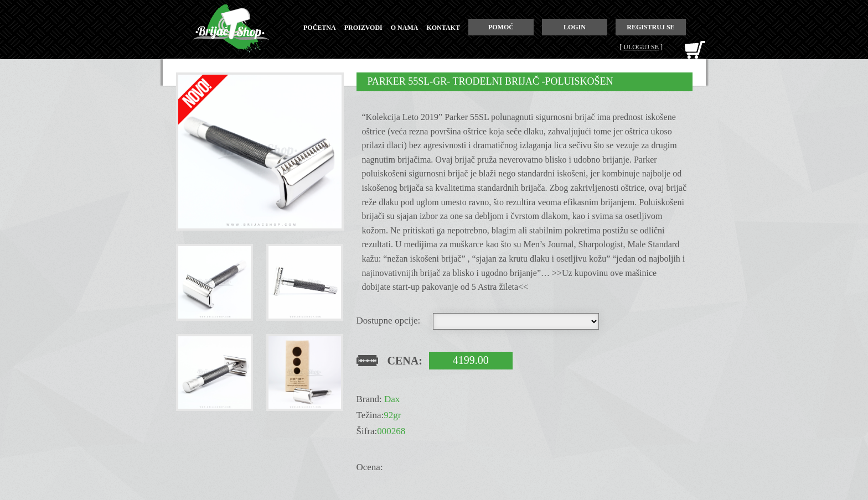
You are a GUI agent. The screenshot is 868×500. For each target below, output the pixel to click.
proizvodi (363, 28)
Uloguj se (641, 47)
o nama (405, 28)
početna (320, 28)
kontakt (443, 28)
